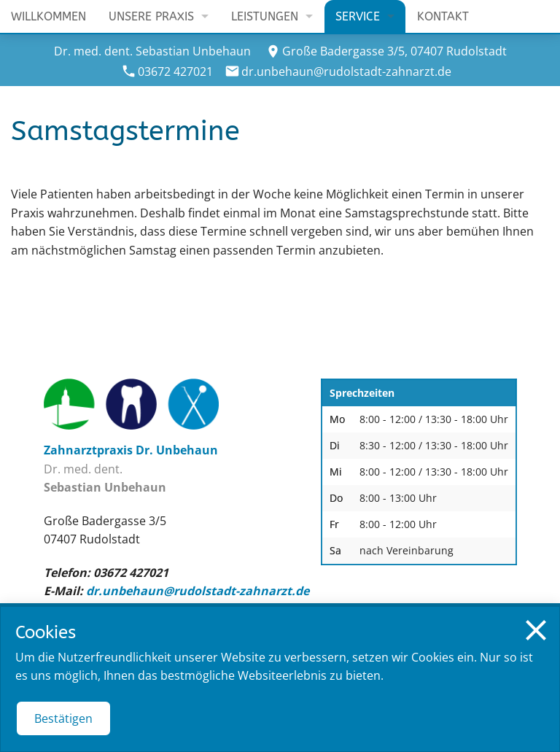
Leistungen (265, 16)
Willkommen (48, 16)
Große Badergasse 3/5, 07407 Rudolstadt (394, 51)
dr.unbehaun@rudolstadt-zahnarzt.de (346, 71)
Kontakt (443, 16)
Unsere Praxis (151, 16)
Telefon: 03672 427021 (106, 573)
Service (358, 16)
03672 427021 (175, 71)
